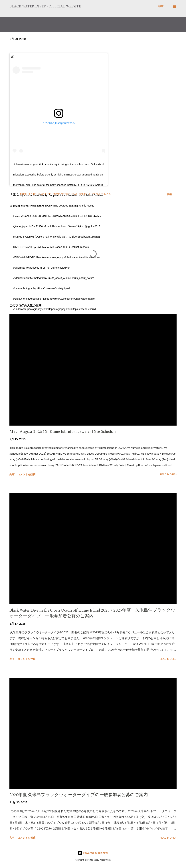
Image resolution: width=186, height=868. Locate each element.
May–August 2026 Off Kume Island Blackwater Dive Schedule (63, 431)
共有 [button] (170, 194)
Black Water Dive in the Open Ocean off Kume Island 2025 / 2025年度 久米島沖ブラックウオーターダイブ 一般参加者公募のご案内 (92, 613)
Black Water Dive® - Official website (45, 6)
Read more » (168, 474)
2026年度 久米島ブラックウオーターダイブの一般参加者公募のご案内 (79, 795)
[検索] (161, 6)
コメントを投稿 (27, 474)
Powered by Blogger (93, 853)
